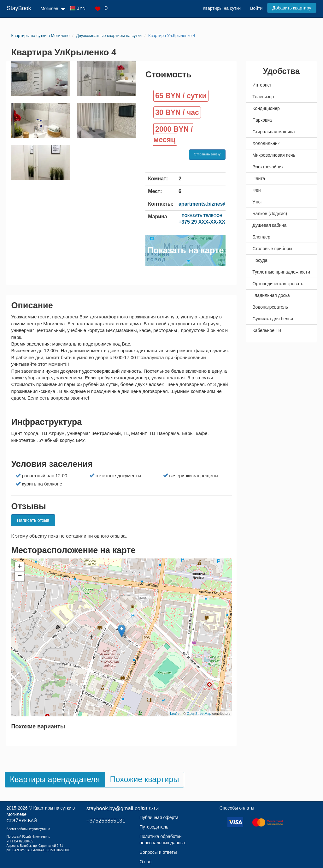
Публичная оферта (159, 817)
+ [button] (20, 567)
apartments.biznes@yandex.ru (215, 204)
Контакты (149, 808)
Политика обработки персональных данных (163, 840)
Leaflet (175, 714)
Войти (256, 8)
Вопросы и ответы (158, 852)
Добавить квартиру (292, 8)
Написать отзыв (33, 520)
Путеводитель (154, 827)
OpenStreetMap (199, 714)
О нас (146, 862)
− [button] (20, 576)
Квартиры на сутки (222, 8)
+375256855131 (106, 821)
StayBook (19, 8)
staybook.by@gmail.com (116, 808)
